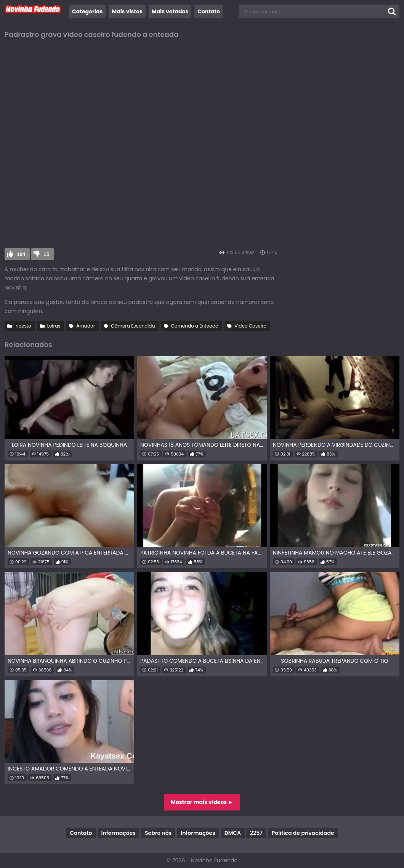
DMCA (233, 833)
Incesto (23, 326)
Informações (119, 833)
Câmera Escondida (133, 326)
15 (46, 254)
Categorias (87, 11)
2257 (256, 833)
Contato (209, 11)
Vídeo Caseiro (250, 326)
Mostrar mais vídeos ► (202, 802)
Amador (86, 326)
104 (21, 254)
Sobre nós (158, 833)
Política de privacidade (303, 833)
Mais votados (170, 11)
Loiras (54, 326)
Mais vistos (127, 11)
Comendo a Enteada (195, 326)
